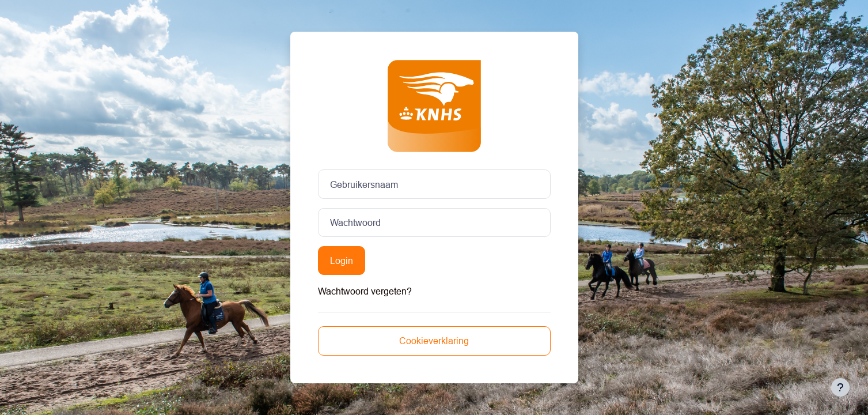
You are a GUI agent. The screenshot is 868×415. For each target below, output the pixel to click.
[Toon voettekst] (840, 387)
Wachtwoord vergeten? (365, 291)
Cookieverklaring (434, 341)
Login (342, 261)
